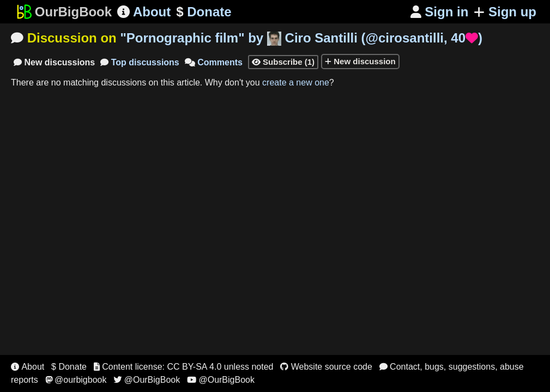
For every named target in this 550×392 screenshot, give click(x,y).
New (54, 62)
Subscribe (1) (283, 62)
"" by (301, 38)
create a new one (296, 82)
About (144, 12)
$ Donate (69, 367)
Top (140, 62)
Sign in (440, 12)
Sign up (505, 12)
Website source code (326, 367)
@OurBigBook (147, 380)
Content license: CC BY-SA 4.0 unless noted (184, 367)
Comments (214, 62)
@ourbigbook (76, 380)
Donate (204, 12)
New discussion (360, 61)
